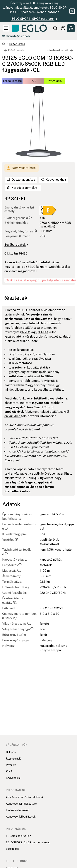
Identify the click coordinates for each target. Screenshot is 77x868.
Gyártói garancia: (18, 218)
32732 (25, 332)
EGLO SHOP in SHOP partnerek (35, 19)
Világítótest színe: (17, 624)
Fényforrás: (12, 565)
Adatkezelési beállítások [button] (21, 817)
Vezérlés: (10, 540)
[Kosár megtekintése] (71, 28)
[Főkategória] (4, 44)
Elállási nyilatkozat (17, 810)
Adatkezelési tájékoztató (21, 804)
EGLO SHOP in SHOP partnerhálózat (28, 842)
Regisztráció (14, 759)
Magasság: (12, 571)
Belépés (11, 752)
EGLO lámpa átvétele (19, 836)
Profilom (11, 765)
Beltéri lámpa (17, 44)
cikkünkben (13, 416)
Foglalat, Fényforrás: (21, 231)
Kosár (9, 771)
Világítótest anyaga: (18, 629)
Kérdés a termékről (23, 188)
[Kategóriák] (6, 28)
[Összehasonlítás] (21, 180)
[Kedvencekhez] (54, 180)
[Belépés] (63, 28)
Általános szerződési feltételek (25, 797)
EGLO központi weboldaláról (47, 267)
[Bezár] (72, 11)
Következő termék (60, 50)
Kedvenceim (13, 778)
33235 (43, 332)
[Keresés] (55, 28)
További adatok (16, 245)
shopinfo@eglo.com (18, 36)
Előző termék (14, 50)
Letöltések (12, 849)
